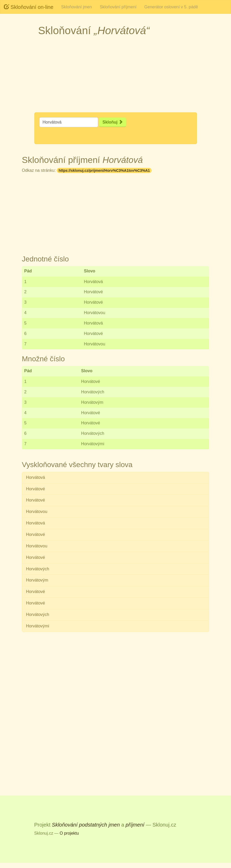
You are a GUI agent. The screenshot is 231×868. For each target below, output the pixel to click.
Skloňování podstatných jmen (86, 825)
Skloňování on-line (29, 7)
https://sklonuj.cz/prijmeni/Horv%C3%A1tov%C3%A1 (104, 170)
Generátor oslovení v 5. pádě (171, 7)
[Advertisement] (115, 76)
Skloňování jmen (76, 7)
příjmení (135, 825)
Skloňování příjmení (118, 7)
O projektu (69, 833)
